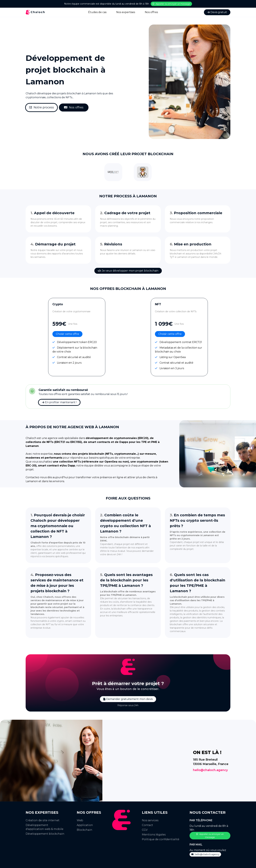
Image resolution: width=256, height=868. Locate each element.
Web (80, 820)
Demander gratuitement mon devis (128, 699)
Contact (147, 825)
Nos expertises (126, 12)
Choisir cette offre (67, 334)
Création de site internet (43, 820)
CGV (145, 830)
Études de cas (97, 12)
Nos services (150, 820)
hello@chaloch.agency (210, 770)
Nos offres (151, 12)
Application (85, 825)
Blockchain (84, 830)
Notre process (41, 107)
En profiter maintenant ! (59, 402)
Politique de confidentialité (161, 839)
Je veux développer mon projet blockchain (128, 271)
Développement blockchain (45, 834)
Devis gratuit (217, 12)
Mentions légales (154, 835)
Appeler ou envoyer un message (171, 4)
